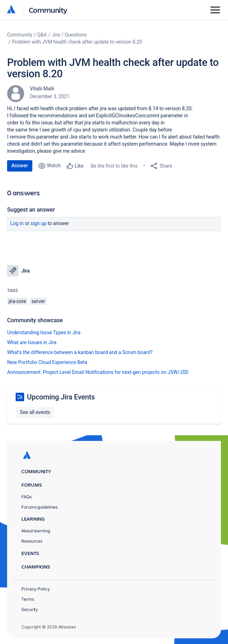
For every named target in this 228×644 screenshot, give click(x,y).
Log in (17, 223)
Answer (20, 166)
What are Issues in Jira (32, 342)
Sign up (39, 223)
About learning (36, 531)
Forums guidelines (39, 507)
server (38, 301)
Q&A (42, 35)
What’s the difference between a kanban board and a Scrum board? (80, 352)
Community (48, 10)
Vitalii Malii (42, 89)
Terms (28, 599)
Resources (32, 541)
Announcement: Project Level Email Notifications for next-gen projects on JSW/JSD (98, 372)
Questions (76, 35)
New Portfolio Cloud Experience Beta (47, 362)
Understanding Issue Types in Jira (44, 332)
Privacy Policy (36, 589)
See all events (35, 412)
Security (30, 609)
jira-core (17, 301)
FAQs (26, 497)
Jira (56, 35)
